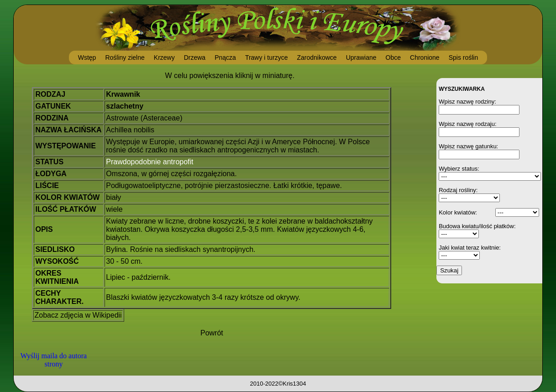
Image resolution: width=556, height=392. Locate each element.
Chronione (425, 57)
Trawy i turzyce (267, 57)
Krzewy (164, 57)
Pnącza (225, 57)
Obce (393, 57)
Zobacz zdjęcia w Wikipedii (78, 315)
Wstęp (87, 57)
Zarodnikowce (317, 57)
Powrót (212, 333)
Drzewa (195, 57)
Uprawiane (361, 57)
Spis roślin (464, 57)
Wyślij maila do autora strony (54, 360)
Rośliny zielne (125, 57)
